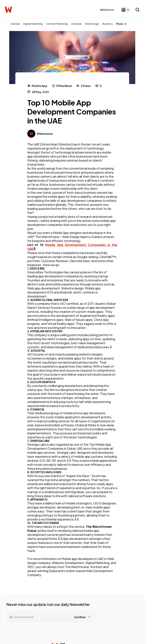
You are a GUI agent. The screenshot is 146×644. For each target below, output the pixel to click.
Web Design (92, 24)
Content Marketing (57, 24)
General (15, 24)
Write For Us (107, 10)
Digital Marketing (33, 24)
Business (108, 24)
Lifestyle (76, 24)
